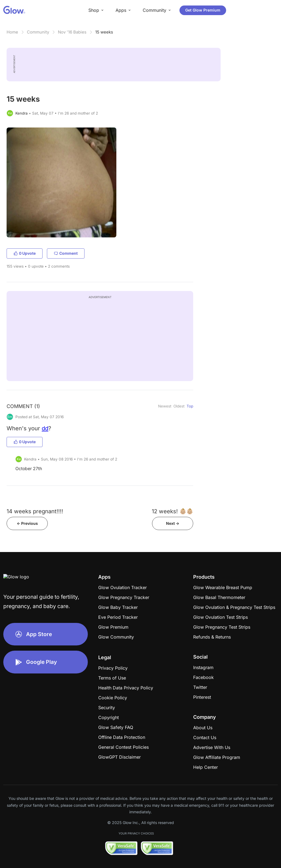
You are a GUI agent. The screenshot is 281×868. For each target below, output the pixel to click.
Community (38, 32)
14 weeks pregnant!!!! (35, 511)
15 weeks (104, 32)
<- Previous (27, 523)
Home (12, 32)
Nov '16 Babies (72, 32)
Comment (66, 253)
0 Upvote (25, 253)
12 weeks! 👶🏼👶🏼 (172, 511)
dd (45, 428)
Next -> (173, 523)
